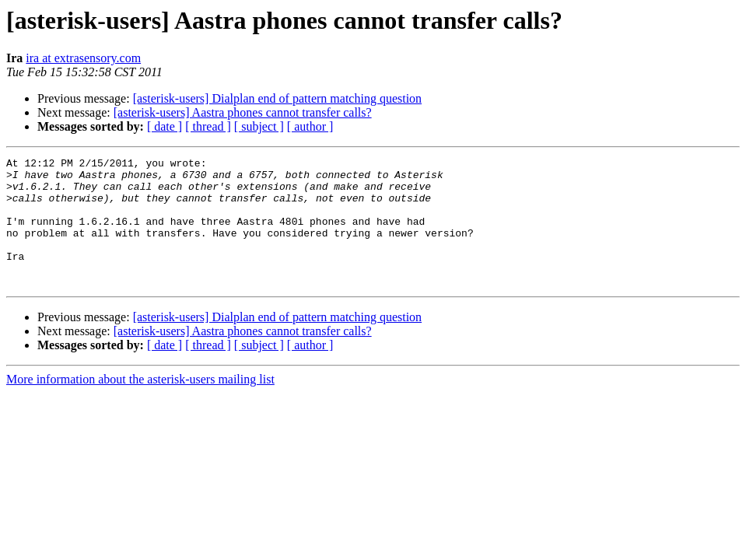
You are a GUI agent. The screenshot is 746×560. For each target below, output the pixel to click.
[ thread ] (208, 126)
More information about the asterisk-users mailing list (140, 405)
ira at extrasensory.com (83, 58)
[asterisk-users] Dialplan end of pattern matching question (277, 98)
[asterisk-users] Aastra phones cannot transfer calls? (243, 112)
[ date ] (165, 126)
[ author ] (310, 126)
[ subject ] (259, 126)
